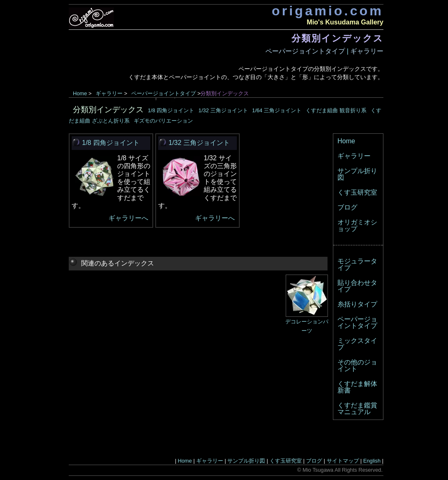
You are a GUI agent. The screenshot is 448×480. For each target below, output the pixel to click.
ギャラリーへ (128, 218)
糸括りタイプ (357, 304)
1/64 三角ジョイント (277, 110)
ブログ (347, 207)
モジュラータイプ (357, 264)
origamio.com (328, 11)
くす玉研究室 (357, 192)
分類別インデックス (108, 110)
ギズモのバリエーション (163, 121)
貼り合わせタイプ (357, 286)
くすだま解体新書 (357, 387)
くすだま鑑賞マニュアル (357, 409)
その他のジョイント (357, 365)
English (372, 461)
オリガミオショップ (357, 226)
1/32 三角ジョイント (223, 110)
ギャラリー (367, 51)
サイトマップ (343, 461)
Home (80, 93)
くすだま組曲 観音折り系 (336, 110)
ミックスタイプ (357, 344)
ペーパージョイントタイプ (305, 51)
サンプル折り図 (357, 174)
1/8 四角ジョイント (171, 110)
